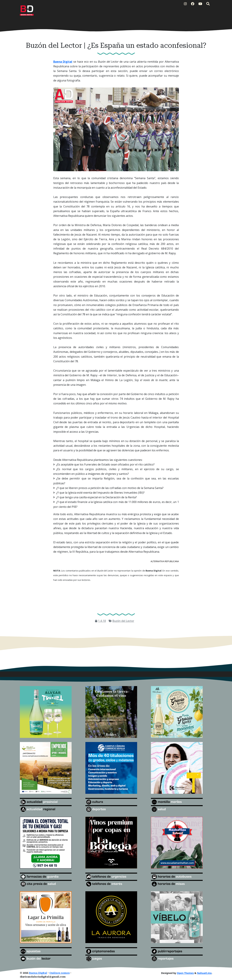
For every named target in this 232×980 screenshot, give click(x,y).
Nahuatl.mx (204, 973)
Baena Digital (38, 973)
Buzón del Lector (123, 621)
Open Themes (185, 973)
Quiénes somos (60, 973)
